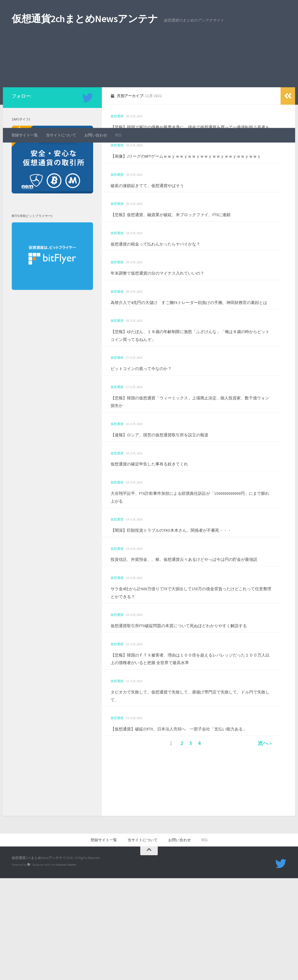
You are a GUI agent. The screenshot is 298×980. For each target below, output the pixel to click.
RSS (118, 135)
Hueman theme (66, 966)
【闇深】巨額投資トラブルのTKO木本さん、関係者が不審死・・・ (189, 608)
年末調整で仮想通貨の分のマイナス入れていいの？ (171, 344)
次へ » (264, 845)
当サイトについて (61, 135)
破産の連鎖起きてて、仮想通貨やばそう (158, 256)
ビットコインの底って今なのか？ (150, 447)
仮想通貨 (117, 171)
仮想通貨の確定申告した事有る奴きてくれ (160, 542)
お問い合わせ (96, 135)
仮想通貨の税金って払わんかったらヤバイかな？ (168, 314)
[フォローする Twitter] (88, 153)
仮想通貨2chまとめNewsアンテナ (85, 19)
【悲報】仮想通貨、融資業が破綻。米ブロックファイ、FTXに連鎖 (188, 285)
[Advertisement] (149, 84)
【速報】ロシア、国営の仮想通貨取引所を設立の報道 (173, 513)
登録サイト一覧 (25, 135)
